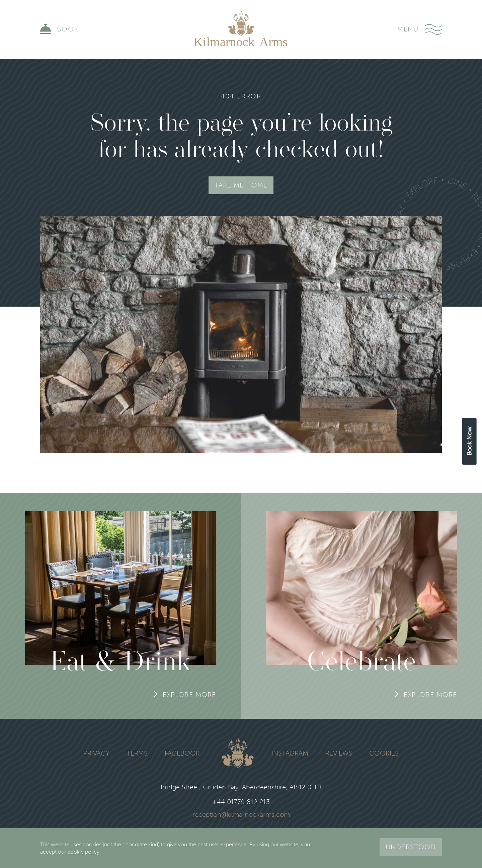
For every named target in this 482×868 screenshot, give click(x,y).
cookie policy (83, 852)
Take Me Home (241, 185)
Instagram (290, 754)
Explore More (189, 695)
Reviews (339, 754)
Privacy (96, 754)
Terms (137, 754)
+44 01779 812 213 (241, 802)
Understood (411, 847)
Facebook (182, 754)
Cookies (384, 754)
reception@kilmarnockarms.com (241, 815)
